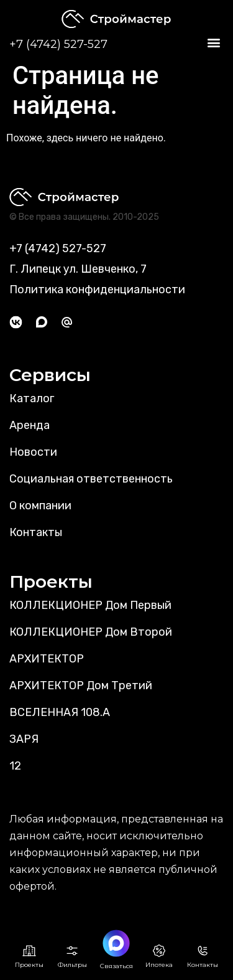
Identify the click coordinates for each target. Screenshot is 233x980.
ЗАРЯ (24, 739)
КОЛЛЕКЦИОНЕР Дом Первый (90, 605)
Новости (33, 452)
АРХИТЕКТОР (47, 659)
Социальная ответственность (91, 479)
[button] (213, 43)
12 (15, 766)
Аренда (30, 425)
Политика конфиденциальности (97, 290)
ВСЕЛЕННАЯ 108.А (60, 712)
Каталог (32, 398)
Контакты (36, 532)
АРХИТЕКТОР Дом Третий (81, 686)
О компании (40, 506)
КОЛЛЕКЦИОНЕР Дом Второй (91, 632)
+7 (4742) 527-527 (58, 44)
